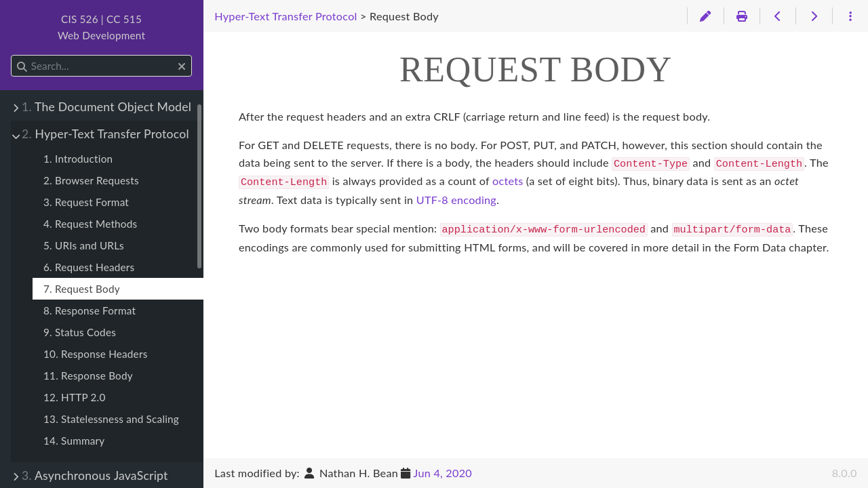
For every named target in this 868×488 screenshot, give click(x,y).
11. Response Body (88, 375)
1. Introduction (78, 159)
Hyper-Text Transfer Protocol (105, 134)
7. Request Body (82, 289)
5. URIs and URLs (84, 245)
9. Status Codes (80, 332)
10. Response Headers (95, 354)
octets (508, 179)
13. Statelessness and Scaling (111, 419)
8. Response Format (90, 310)
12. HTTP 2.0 (75, 397)
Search (12, 55)
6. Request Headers (89, 267)
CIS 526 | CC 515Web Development (101, 27)
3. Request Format (86, 202)
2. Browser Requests (91, 180)
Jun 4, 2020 (443, 473)
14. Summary (74, 441)
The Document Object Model (106, 107)
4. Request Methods (90, 224)
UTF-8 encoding (456, 197)
